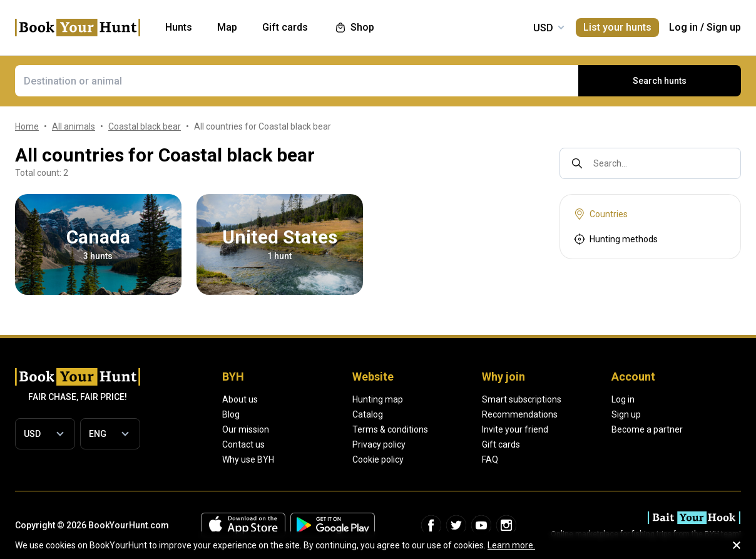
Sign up (724, 27)
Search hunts (660, 81)
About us (240, 399)
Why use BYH (248, 459)
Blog (231, 414)
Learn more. (511, 545)
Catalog (368, 414)
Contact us (243, 444)
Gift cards (501, 444)
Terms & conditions (390, 429)
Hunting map (378, 399)
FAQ (490, 459)
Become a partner (647, 429)
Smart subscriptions (522, 399)
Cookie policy (378, 459)
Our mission (246, 429)
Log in (683, 27)
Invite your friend (515, 429)
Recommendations (520, 414)
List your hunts (617, 27)
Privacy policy (379, 444)
